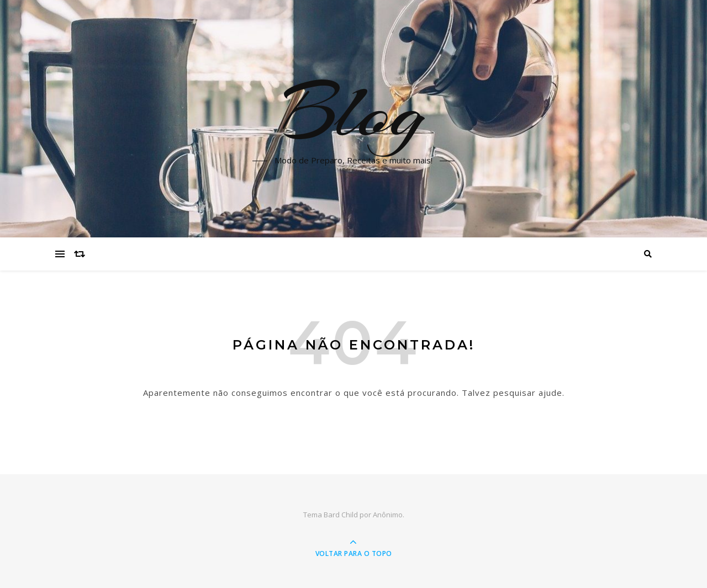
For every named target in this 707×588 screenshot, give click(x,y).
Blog (353, 112)
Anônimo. (389, 515)
